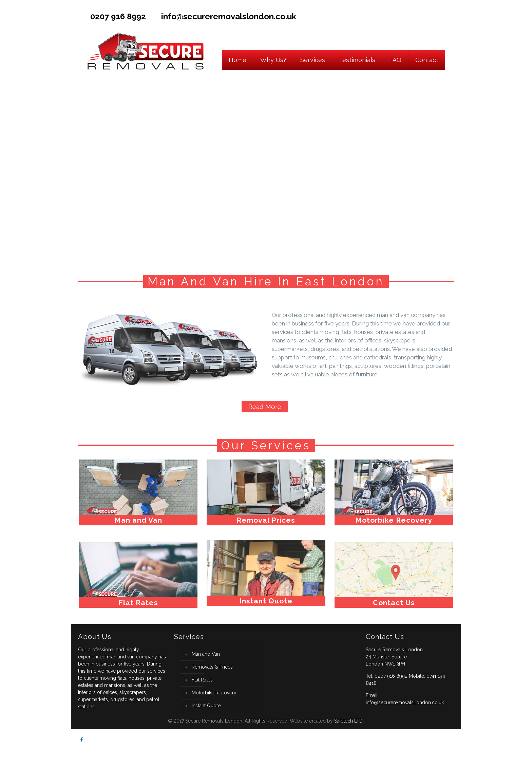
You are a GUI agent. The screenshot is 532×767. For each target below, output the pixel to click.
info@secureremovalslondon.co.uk (229, 16)
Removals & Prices (212, 667)
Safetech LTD (348, 721)
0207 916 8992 (118, 16)
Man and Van (206, 654)
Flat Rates (202, 680)
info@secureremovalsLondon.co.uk (405, 703)
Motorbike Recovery (214, 693)
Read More (265, 407)
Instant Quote (206, 706)
